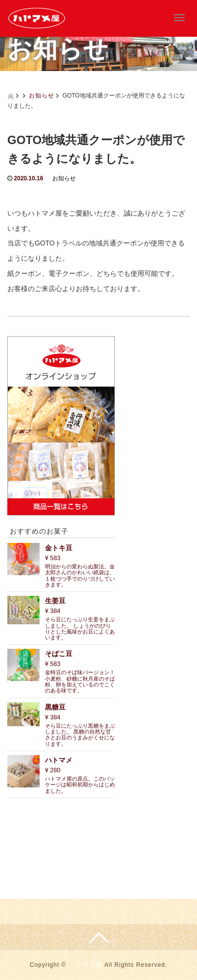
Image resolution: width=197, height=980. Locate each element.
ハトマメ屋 (86, 965)
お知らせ (42, 96)
